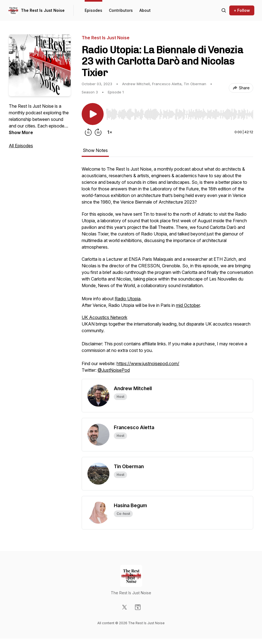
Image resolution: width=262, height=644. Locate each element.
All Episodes (21, 146)
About (145, 10)
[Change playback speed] (110, 132)
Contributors (121, 10)
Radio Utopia (128, 299)
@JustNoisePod (114, 370)
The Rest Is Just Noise (43, 10)
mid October (188, 305)
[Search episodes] (224, 10)
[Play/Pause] (93, 114)
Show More (21, 132)
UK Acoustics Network (104, 317)
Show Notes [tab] (95, 150)
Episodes (93, 10)
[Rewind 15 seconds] (88, 132)
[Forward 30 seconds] (98, 132)
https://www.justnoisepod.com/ (148, 363)
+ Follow (242, 10)
